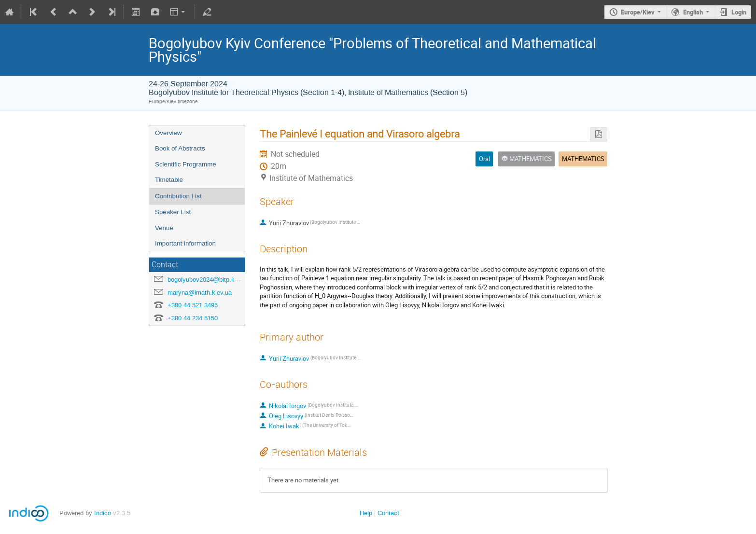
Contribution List (178, 196)
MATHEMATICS (583, 159)
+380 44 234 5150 (193, 318)
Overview (168, 133)
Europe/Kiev (638, 12)
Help (366, 513)
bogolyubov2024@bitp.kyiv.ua (209, 280)
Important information (185, 243)
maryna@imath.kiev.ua (200, 293)
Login (739, 12)
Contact (388, 513)
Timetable (169, 180)
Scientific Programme (186, 164)
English (693, 12)
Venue (164, 228)
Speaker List (173, 212)
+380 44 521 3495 (193, 305)
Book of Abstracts (180, 148)
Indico (103, 513)
